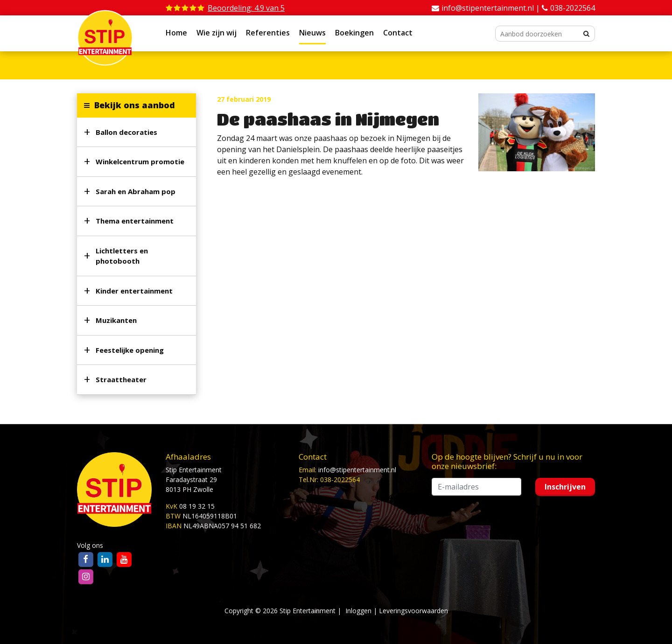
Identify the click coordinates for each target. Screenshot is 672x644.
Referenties (268, 33)
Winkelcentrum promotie (140, 161)
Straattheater (121, 379)
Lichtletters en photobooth (122, 256)
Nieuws (312, 33)
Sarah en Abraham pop (136, 191)
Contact (398, 33)
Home (176, 33)
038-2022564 (573, 8)
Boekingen (354, 33)
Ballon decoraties (126, 132)
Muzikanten (116, 320)
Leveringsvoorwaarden (413, 611)
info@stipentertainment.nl (357, 470)
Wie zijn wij (217, 33)
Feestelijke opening (130, 350)
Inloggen (358, 611)
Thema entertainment (135, 221)
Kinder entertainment (134, 291)
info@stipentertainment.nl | (492, 8)
